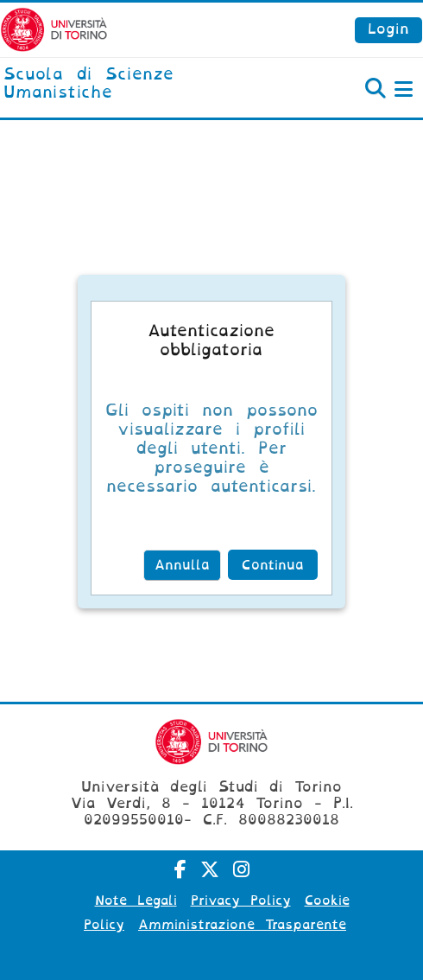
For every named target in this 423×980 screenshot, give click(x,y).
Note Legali (136, 900)
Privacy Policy (241, 900)
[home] (141, 84)
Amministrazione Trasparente (242, 925)
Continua (273, 565)
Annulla (182, 565)
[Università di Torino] (54, 29)
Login (388, 29)
